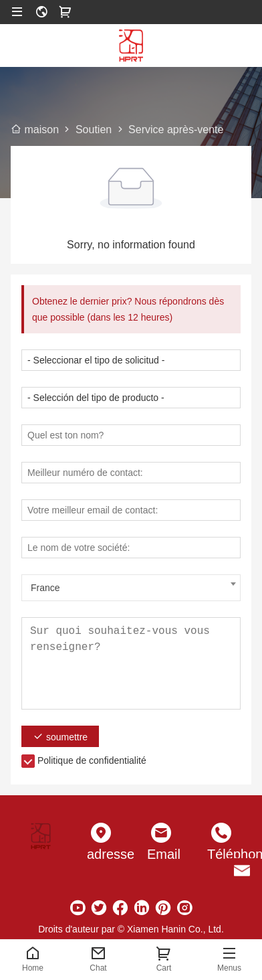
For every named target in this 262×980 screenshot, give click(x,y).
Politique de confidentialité (92, 760)
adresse (101, 854)
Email (161, 854)
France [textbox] (45, 588)
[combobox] (131, 588)
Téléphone (221, 854)
